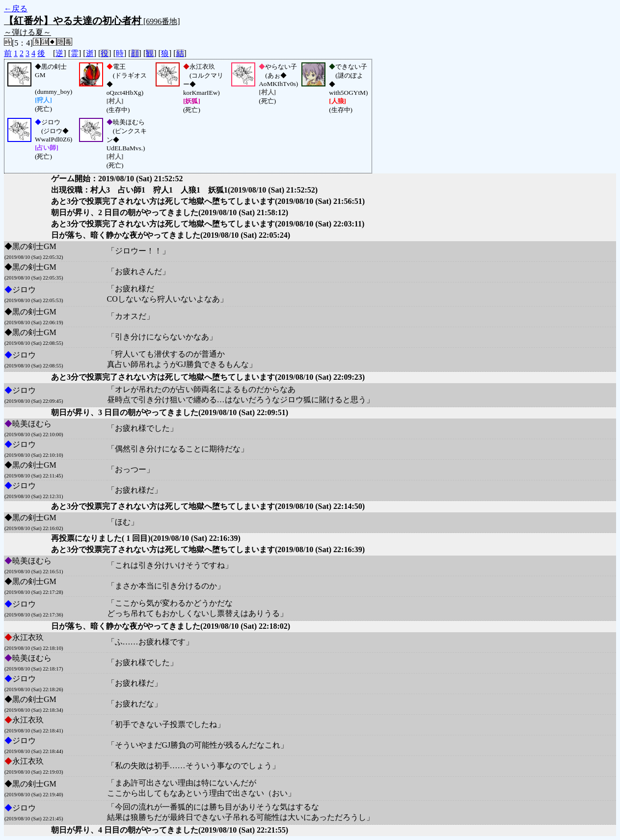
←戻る (16, 9)
